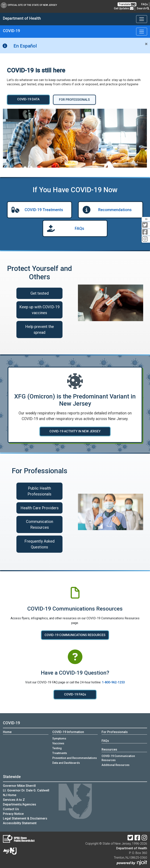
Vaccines (58, 743)
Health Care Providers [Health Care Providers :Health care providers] (40, 508)
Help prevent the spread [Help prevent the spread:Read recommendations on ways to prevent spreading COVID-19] (40, 330)
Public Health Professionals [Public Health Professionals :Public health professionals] (39, 491)
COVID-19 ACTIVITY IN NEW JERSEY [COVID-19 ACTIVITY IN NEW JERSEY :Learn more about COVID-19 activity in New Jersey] (75, 431)
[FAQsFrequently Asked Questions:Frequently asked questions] (145, 4)
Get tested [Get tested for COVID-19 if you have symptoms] (40, 293)
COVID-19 (11, 31)
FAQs (79, 228)
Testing (57, 748)
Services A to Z (14, 800)
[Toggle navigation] (142, 19)
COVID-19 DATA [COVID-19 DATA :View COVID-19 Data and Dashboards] (28, 99)
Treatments (60, 753)
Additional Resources (116, 765)
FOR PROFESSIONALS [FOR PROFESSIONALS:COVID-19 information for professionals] (74, 100)
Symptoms (59, 738)
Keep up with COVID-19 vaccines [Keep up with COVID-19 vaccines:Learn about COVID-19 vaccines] (39, 310)
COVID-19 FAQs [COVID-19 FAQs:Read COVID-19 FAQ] (75, 694)
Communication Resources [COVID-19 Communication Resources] (40, 524)
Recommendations (115, 210)
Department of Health (132, 848)
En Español (25, 46)
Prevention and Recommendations (75, 758)
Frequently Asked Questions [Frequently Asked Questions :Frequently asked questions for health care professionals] (39, 544)
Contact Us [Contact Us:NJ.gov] (11, 809)
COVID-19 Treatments (44, 210)
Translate (127, 4)
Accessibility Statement (20, 823)
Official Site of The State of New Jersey (29, 5)
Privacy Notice (13, 814)
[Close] (146, 44)
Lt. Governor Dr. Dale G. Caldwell (26, 790)
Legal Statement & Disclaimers (25, 818)
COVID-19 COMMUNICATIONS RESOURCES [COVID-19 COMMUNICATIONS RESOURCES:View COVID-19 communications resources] (75, 635)
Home (7, 732)
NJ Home (10, 795)
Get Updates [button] (124, 8)
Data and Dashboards (66, 763)
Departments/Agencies (20, 804)
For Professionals (115, 732)
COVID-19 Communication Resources (118, 758)
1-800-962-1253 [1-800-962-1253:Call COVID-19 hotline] (113, 682)
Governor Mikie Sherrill (19, 786)
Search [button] (143, 8)
